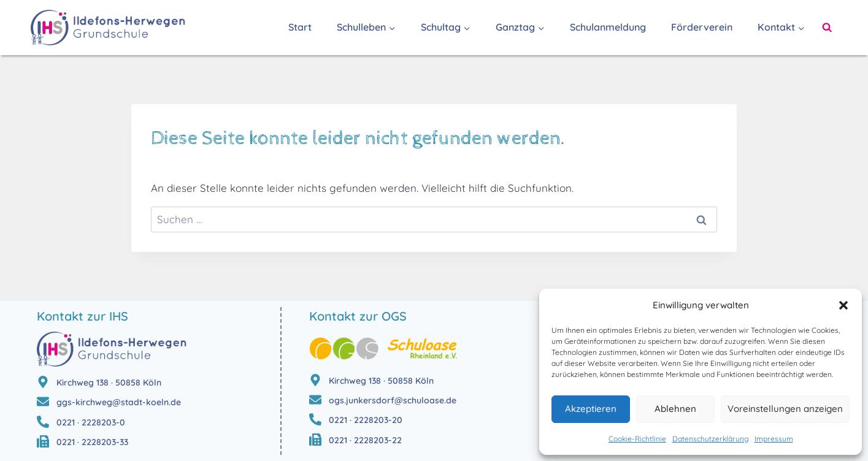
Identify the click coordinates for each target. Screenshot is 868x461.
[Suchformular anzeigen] (827, 28)
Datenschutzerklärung (710, 439)
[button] (843, 305)
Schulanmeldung (608, 27)
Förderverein (702, 27)
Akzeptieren (591, 409)
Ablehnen (675, 409)
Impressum (774, 439)
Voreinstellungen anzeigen (785, 409)
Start (300, 27)
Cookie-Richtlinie (637, 439)
